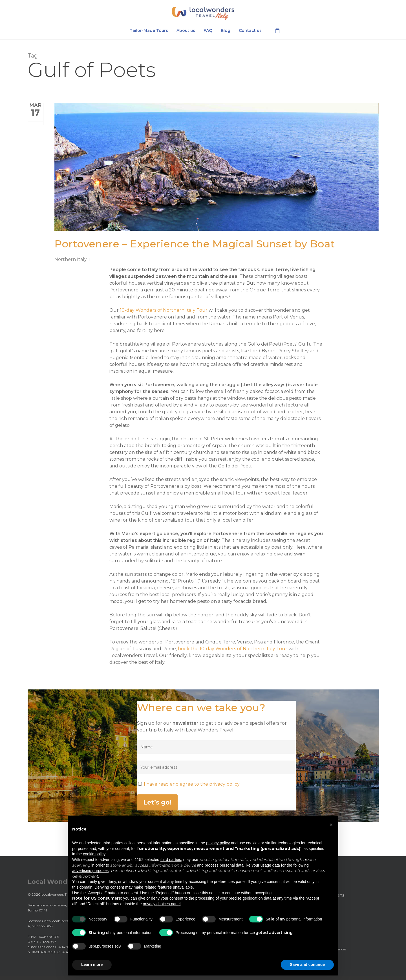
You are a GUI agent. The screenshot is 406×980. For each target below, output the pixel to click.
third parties (171, 860)
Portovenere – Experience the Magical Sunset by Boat (195, 244)
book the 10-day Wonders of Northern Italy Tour (233, 649)
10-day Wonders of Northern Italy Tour (164, 310)
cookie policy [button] (94, 854)
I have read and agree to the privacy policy (192, 784)
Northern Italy (71, 259)
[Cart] (277, 34)
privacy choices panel (162, 904)
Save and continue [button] (307, 964)
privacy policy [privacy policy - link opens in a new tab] (218, 843)
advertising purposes (90, 871)
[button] (331, 825)
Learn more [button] (92, 964)
